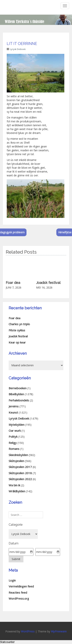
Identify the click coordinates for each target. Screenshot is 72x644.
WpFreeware (59, 631)
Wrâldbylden (17, 491)
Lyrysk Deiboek (18, 49)
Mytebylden (17, 425)
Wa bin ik (14, 485)
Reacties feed (18, 592)
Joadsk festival (48, 283)
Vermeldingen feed (21, 586)
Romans (14, 449)
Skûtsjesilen (16, 461)
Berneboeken (18, 388)
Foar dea (13, 283)
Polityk (13, 437)
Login (12, 580)
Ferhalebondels (19, 400)
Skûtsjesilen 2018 (20, 473)
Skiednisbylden (18, 455)
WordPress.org (19, 598)
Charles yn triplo (19, 324)
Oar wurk (15, 431)
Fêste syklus (17, 330)
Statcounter (7, 642)
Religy (13, 443)
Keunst (13, 412)
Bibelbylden (16, 394)
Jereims (14, 406)
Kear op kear (17, 342)
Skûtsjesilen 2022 (20, 479)
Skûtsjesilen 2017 (20, 467)
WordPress (28, 631)
